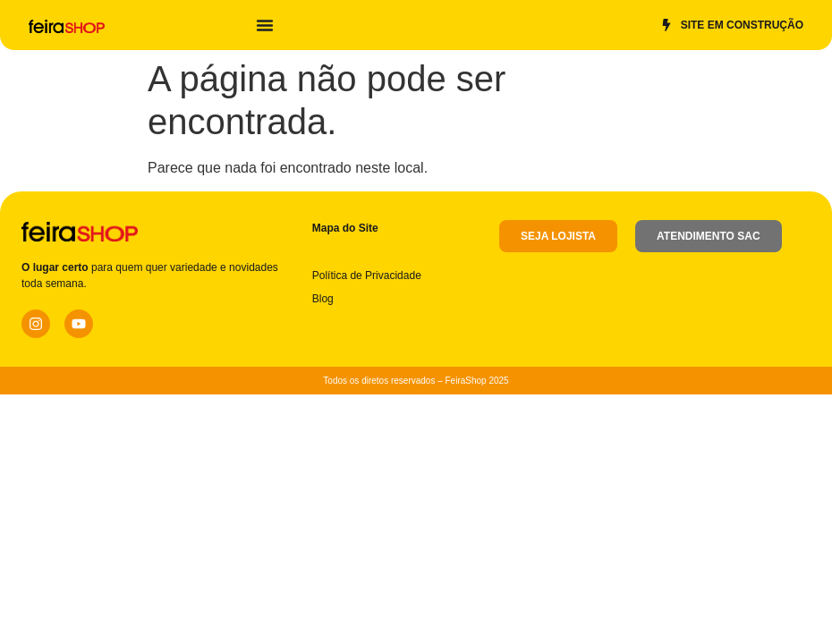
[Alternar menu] (265, 25)
